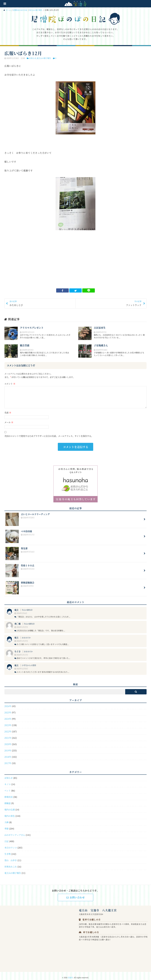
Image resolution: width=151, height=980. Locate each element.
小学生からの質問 (29, 662)
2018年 (8, 753)
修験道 (8, 800)
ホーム (8, 10)
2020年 (8, 741)
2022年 (8, 728)
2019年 (8, 747)
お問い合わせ (76, 894)
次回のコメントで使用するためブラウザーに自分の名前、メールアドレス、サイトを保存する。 (49, 436)
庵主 (17, 607)
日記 (6, 838)
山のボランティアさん (15, 831)
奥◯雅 (18, 620)
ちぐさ (18, 648)
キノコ (8, 781)
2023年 (8, 722)
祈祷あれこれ (11, 863)
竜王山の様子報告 (38, 10)
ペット (8, 787)
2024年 (8, 715)
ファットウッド (109, 303)
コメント (10, 384)
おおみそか (26, 634)
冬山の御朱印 (27, 607)
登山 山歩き (11, 857)
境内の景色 (10, 812)
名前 (8, 413)
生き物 (8, 850)
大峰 (6, 819)
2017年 (8, 760)
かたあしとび (41, 303)
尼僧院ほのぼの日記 (21, 10)
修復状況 (9, 793)
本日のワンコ (11, 844)
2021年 (8, 734)
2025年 (8, 709)
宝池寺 (70, 974)
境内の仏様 (10, 806)
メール (9, 423)
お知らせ (33, 58)
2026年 (8, 703)
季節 (6, 825)
